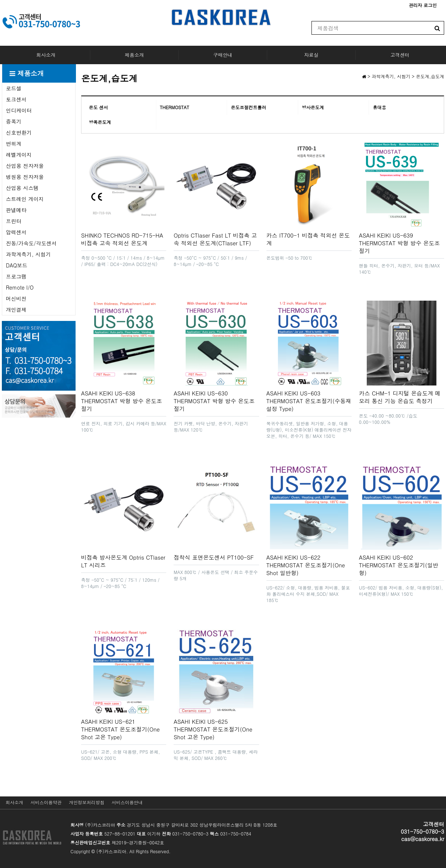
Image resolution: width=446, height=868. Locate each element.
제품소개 (135, 55)
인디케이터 (19, 110)
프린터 (14, 221)
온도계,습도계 (430, 76)
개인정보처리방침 (87, 802)
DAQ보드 (17, 265)
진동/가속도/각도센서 (31, 243)
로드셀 (14, 88)
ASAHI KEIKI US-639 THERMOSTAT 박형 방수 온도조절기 (400, 243)
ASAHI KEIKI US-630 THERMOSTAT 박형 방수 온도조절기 (214, 401)
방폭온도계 (100, 122)
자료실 (311, 55)
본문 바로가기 (0, 0)
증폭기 (14, 121)
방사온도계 (313, 107)
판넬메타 (16, 210)
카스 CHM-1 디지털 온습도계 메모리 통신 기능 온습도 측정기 (400, 397)
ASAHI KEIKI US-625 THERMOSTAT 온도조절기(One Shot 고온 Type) (213, 729)
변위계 (14, 143)
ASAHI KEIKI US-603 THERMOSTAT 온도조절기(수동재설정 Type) (309, 401)
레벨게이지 (19, 155)
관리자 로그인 (423, 5)
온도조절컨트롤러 (248, 107)
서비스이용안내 (127, 802)
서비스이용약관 (46, 802)
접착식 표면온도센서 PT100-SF (214, 557)
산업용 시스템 (22, 188)
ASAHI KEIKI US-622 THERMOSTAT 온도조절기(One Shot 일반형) (306, 565)
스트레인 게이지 (25, 199)
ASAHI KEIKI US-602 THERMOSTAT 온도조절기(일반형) (399, 565)
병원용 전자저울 (25, 177)
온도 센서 (98, 107)
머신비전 (16, 298)
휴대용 (379, 107)
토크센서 (16, 99)
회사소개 (46, 55)
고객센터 (400, 55)
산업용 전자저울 (25, 166)
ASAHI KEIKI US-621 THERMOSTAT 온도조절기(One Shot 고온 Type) (120, 729)
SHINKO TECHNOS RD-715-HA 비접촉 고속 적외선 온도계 (122, 239)
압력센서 (16, 232)
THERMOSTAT (175, 107)
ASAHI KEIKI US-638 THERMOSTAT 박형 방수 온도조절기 (122, 401)
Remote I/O (20, 287)
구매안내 (223, 55)
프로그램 (16, 276)
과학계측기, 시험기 (28, 254)
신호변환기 (19, 132)
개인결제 (16, 309)
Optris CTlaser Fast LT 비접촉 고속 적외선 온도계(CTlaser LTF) (215, 239)
